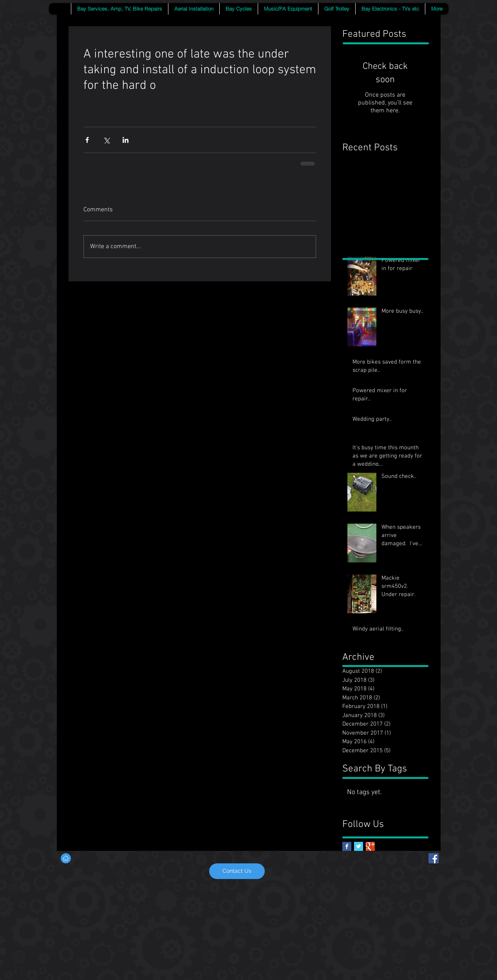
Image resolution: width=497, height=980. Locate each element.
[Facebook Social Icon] (434, 858)
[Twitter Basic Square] (359, 846)
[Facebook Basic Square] (347, 846)
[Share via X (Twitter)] (106, 140)
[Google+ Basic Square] (370, 846)
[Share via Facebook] (87, 140)
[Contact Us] (237, 871)
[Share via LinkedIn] (126, 140)
